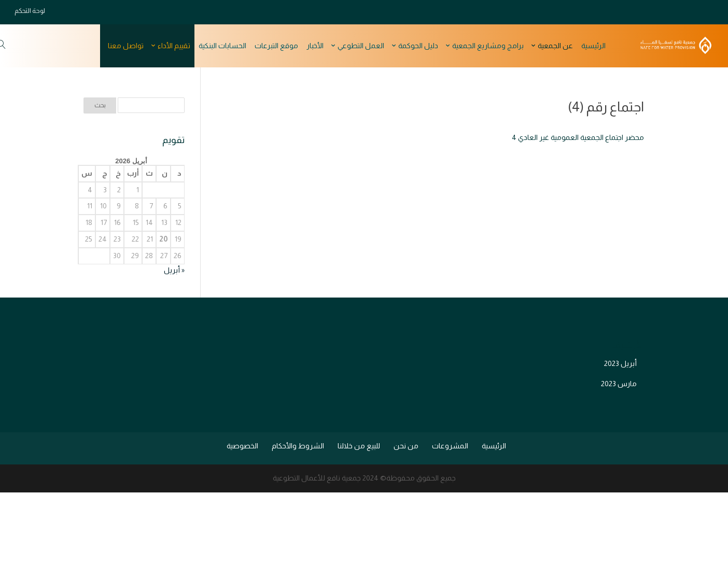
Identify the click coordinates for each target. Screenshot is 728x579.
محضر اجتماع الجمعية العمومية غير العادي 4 (578, 137)
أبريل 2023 (620, 363)
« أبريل (174, 270)
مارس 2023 (619, 384)
